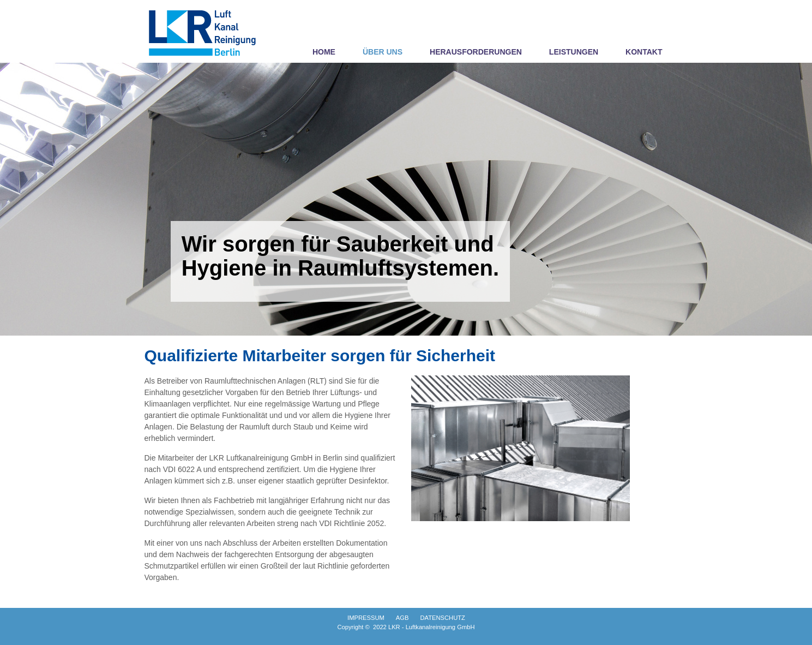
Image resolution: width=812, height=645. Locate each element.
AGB (402, 618)
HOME (324, 52)
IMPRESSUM (366, 618)
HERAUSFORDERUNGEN (476, 52)
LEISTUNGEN (574, 52)
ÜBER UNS (383, 52)
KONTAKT (644, 52)
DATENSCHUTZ (442, 618)
